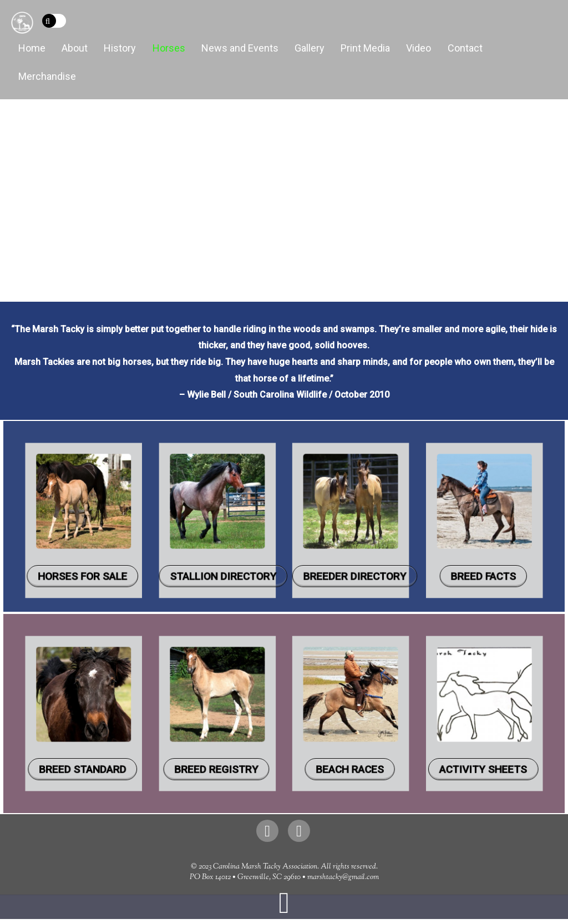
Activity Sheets (402, 746)
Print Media (365, 48)
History (120, 48)
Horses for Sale (164, 552)
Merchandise (47, 76)
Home (32, 48)
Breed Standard (164, 746)
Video (419, 48)
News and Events (240, 48)
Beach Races (323, 746)
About (75, 48)
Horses (169, 48)
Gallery (310, 48)
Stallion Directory (248, 552)
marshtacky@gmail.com (343, 877)
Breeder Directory (326, 552)
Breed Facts (402, 552)
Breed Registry (244, 746)
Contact (465, 48)
